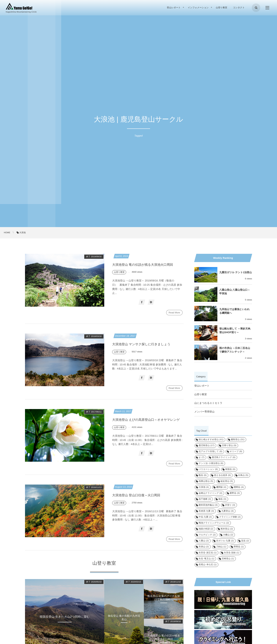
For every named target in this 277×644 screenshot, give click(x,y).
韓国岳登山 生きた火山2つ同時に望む (65, 622)
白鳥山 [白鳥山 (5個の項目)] (243, 475)
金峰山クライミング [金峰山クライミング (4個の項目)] (211, 493)
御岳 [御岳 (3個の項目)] (222, 499)
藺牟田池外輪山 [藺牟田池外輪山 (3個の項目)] (208, 505)
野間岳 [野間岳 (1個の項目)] (239, 547)
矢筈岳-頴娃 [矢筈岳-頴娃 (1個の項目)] (232, 553)
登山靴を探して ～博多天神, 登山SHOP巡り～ (235, 330)
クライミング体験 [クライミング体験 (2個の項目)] (230, 517)
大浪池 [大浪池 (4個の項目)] (204, 487)
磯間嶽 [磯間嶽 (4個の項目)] (221, 487)
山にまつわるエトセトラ (208, 403)
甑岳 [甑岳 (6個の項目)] (203, 475)
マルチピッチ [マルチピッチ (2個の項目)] (207, 535)
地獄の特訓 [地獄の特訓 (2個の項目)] (206, 529)
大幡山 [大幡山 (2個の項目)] (228, 535)
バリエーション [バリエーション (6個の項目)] (208, 469)
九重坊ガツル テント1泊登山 (236, 272)
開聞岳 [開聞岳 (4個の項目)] (239, 487)
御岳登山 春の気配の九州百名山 (124, 623)
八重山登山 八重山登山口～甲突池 (235, 292)
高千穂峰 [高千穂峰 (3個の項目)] (205, 499)
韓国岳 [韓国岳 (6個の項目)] (230, 469)
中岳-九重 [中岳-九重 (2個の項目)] (205, 517)
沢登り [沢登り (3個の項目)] (230, 505)
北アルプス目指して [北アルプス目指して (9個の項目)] (211, 451)
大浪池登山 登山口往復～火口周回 (137, 500)
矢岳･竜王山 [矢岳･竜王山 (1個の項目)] (206, 559)
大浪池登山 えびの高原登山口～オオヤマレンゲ (147, 424)
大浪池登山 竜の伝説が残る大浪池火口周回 (144, 265)
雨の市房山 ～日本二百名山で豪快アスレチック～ (235, 350)
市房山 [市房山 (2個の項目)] (204, 547)
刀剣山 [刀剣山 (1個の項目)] (221, 547)
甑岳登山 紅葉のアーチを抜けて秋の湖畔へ (164, 603)
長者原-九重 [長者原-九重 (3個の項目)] (206, 511)
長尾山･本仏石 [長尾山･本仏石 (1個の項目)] (208, 565)
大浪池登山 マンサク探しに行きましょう (142, 347)
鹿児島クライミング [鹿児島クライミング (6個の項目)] (224, 457)
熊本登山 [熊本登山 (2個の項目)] (227, 529)
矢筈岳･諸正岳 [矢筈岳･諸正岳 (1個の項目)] (208, 553)
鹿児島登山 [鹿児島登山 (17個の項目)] (207, 446)
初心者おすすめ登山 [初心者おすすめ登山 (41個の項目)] (211, 440)
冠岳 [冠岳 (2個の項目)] (245, 541)
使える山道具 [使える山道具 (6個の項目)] (222, 475)
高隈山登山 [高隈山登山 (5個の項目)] (206, 481)
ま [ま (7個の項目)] (202, 457)
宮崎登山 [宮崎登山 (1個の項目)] (228, 559)
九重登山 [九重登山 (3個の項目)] (228, 511)
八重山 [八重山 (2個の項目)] (204, 541)
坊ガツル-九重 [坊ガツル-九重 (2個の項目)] (225, 541)
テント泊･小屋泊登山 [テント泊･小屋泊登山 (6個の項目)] (211, 463)
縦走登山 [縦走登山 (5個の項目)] (227, 481)
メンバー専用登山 (204, 412)
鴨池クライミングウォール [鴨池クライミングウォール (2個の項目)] (214, 523)
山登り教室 (201, 394)
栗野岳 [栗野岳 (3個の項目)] (235, 493)
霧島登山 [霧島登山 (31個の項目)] (238, 440)
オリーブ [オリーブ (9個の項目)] (236, 451)
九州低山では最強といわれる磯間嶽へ (234, 311)
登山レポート (202, 386)
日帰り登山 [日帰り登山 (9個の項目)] (229, 446)
